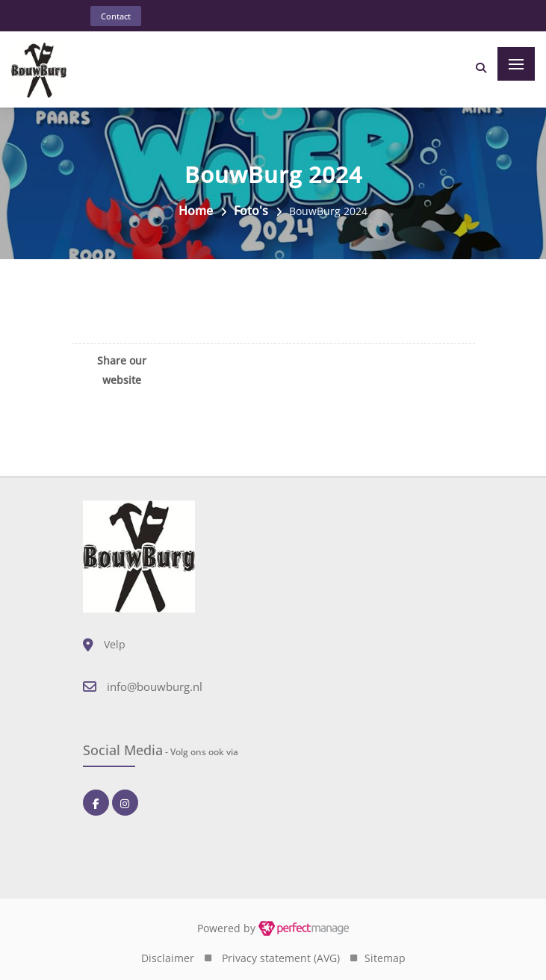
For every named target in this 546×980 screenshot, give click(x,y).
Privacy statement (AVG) (281, 958)
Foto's (251, 211)
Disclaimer (168, 958)
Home (196, 211)
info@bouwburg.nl (155, 686)
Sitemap (385, 958)
